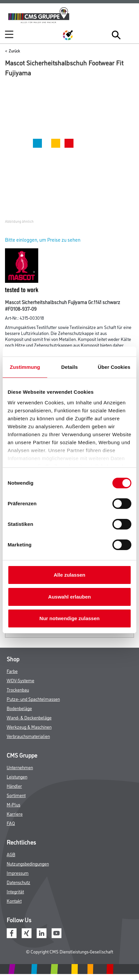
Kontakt (14, 900)
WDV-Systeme (20, 680)
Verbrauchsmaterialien (28, 736)
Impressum (18, 873)
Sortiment (16, 795)
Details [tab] (69, 367)
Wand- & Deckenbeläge (29, 717)
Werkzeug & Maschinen (29, 727)
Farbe (12, 671)
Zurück (14, 51)
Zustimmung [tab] (25, 367)
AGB (11, 854)
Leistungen (17, 776)
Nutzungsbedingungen (28, 863)
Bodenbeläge (19, 708)
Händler (14, 786)
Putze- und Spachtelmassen (33, 699)
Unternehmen (20, 767)
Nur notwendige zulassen (70, 618)
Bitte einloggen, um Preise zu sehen (43, 240)
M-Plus (13, 804)
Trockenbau (18, 689)
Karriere (15, 814)
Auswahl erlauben (69, 597)
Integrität (15, 891)
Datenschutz (18, 882)
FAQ (11, 823)
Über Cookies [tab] (114, 367)
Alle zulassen (69, 575)
